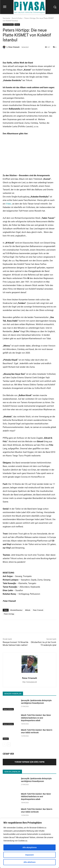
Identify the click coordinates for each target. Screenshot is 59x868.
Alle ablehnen (30, 862)
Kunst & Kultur (17, 18)
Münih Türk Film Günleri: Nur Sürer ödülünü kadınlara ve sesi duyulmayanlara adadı (36, 718)
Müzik (17, 25)
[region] (29, 843)
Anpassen (29, 855)
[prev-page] (4, 744)
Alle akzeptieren (30, 847)
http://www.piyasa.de (29, 682)
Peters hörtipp (9, 614)
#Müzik (28, 610)
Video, (9, 204)
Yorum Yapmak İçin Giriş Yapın (30, 762)
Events (6, 739)
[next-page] (9, 744)
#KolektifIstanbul (16, 610)
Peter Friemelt (14, 47)
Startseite (6, 18)
